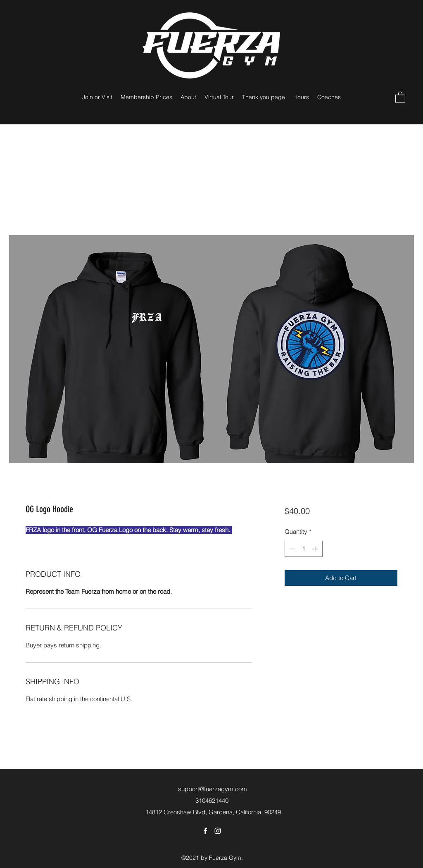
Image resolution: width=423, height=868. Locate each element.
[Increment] (316, 549)
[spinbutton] (303, 549)
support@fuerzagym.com (213, 789)
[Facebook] (205, 831)
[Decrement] (291, 549)
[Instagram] (218, 831)
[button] (400, 97)
